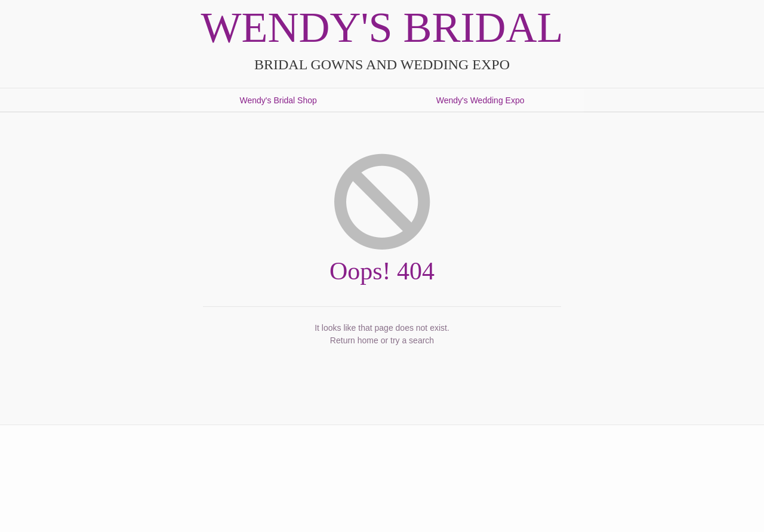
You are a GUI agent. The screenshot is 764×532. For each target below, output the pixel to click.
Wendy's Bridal (382, 27)
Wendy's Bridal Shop (278, 100)
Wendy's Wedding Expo (480, 100)
